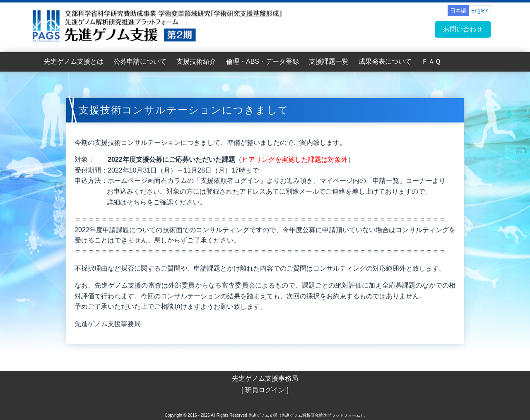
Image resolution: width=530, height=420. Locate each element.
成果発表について (385, 61)
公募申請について (140, 61)
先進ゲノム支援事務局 (265, 378)
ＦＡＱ (431, 61)
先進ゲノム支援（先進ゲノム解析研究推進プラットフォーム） (306, 415)
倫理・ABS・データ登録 (263, 61)
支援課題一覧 (329, 61)
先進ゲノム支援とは (74, 61)
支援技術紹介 (196, 61)
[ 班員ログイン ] (265, 390)
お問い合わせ (463, 29)
